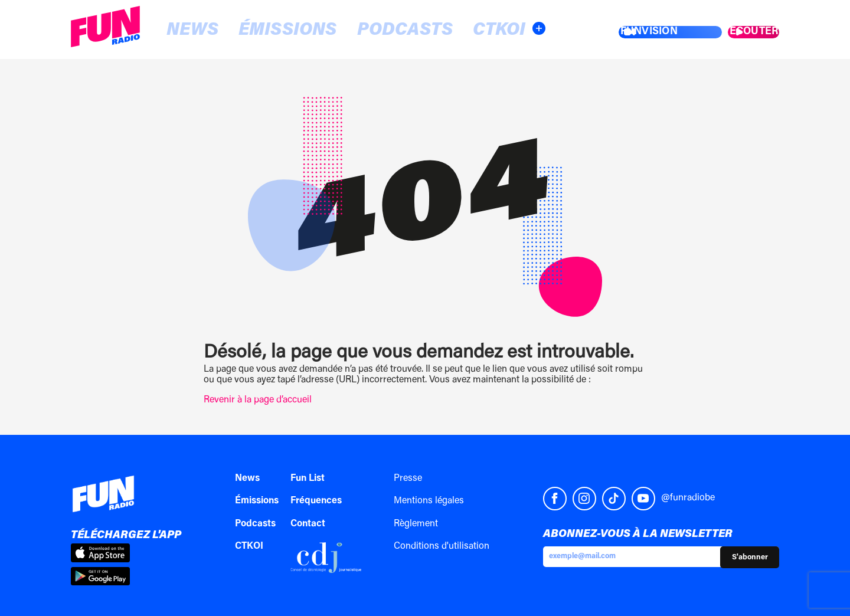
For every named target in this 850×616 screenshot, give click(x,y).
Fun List (308, 479)
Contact (308, 524)
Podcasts (322, 30)
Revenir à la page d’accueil (258, 400)
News (174, 30)
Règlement (416, 524)
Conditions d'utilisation (442, 546)
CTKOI (387, 30)
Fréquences (316, 501)
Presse (408, 479)
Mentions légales (429, 501)
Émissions (239, 30)
